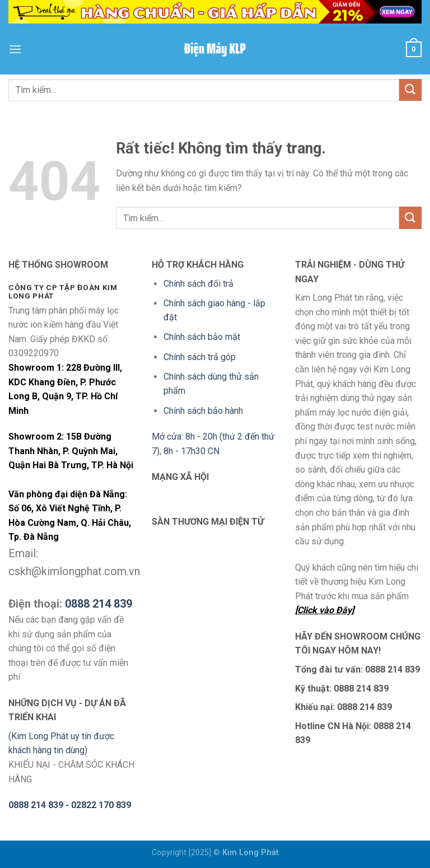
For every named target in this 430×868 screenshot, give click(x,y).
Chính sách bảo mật (202, 337)
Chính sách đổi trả (198, 284)
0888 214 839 (99, 604)
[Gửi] (410, 90)
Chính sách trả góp (200, 357)
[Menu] (15, 49)
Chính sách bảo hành (203, 411)
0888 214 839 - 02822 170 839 (70, 805)
